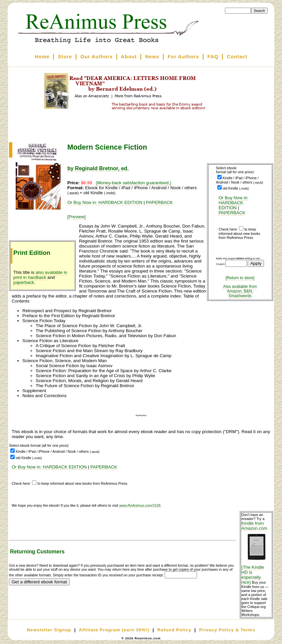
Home (42, 57)
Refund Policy (174, 630)
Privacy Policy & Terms (227, 630)
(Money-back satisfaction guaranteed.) (133, 183)
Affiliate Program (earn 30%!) (114, 630)
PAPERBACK (232, 213)
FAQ (213, 57)
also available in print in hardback (40, 275)
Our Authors (96, 57)
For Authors (183, 57)
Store (65, 57)
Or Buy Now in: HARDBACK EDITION (234, 203)
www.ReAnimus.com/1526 (140, 505)
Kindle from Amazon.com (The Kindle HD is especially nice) (256, 553)
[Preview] (76, 217)
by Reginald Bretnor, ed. (98, 168)
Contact (237, 57)
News (152, 57)
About (129, 57)
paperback (24, 282)
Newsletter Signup (49, 630)
